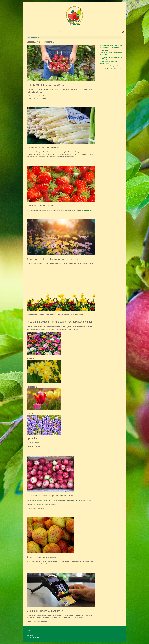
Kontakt (29, 633)
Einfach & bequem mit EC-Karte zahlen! (45, 611)
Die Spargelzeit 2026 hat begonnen (43, 147)
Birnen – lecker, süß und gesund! (42, 557)
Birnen (29, 561)
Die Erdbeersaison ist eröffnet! (41, 206)
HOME (52, 32)
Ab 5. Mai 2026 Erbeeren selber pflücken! (46, 85)
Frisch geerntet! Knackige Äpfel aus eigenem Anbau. (51, 496)
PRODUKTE (77, 32)
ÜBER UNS (63, 32)
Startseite (30, 37)
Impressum (30, 635)
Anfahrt (29, 630)
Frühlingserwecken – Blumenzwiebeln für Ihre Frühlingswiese (55, 315)
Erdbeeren (87, 210)
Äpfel (75, 500)
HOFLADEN (90, 32)
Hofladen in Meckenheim (43, 500)
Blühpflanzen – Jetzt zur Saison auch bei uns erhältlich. (52, 259)
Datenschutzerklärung (33, 638)
